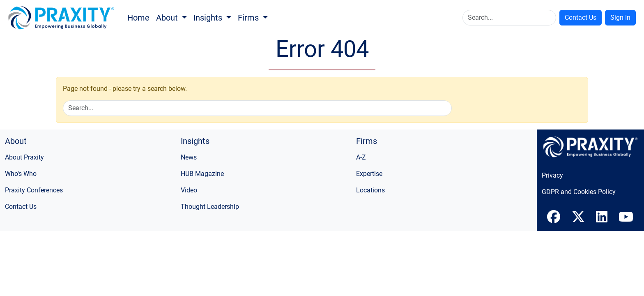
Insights (209, 18)
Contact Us (581, 17)
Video (189, 190)
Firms (249, 18)
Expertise (369, 174)
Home (138, 18)
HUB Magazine (202, 174)
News (189, 157)
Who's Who (21, 174)
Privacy (552, 175)
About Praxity (24, 157)
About (168, 18)
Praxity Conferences (34, 190)
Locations (370, 190)
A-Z (361, 157)
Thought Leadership (210, 207)
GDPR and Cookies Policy (579, 192)
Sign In (620, 17)
